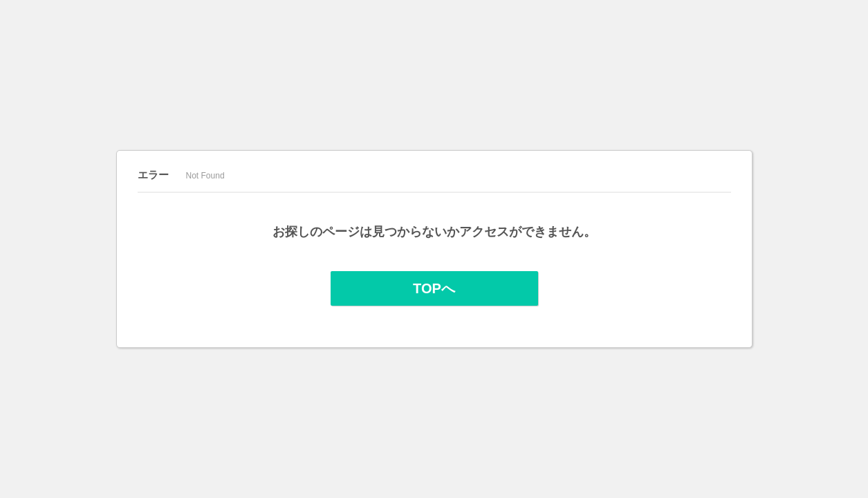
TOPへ (434, 288)
